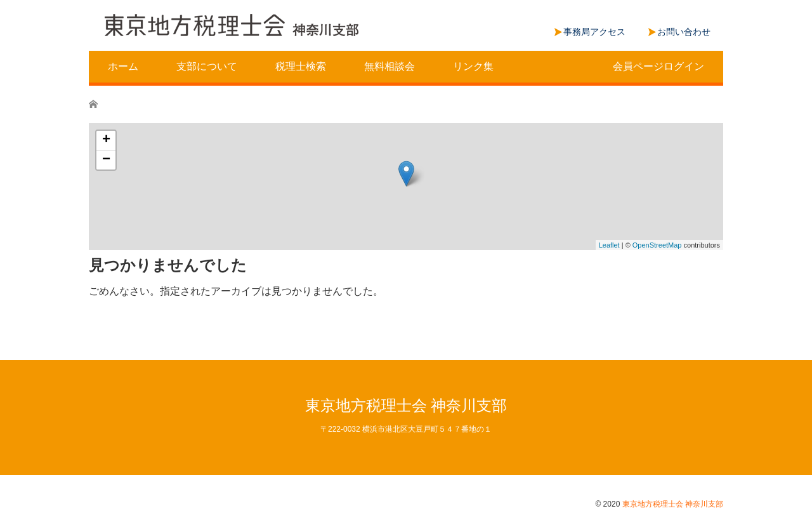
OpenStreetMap (657, 245)
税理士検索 (301, 66)
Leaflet (609, 245)
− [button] (106, 160)
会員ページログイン (658, 66)
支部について (207, 66)
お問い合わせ (684, 32)
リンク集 (473, 66)
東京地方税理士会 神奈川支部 (406, 405)
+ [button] (106, 140)
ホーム (123, 66)
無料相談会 (390, 66)
